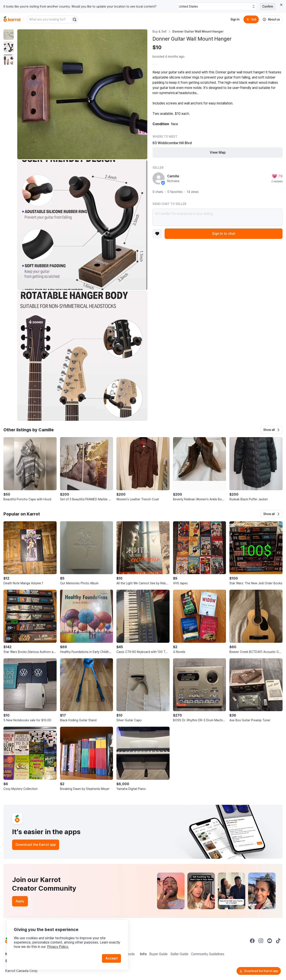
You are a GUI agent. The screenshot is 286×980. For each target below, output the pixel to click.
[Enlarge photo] (82, 94)
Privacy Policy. (58, 947)
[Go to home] (12, 19)
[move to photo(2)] (9, 47)
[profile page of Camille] (159, 178)
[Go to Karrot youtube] (270, 941)
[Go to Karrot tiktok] (278, 941)
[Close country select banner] (281, 5)
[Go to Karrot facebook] (252, 941)
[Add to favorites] (157, 234)
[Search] (75, 19)
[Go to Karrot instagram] (261, 941)
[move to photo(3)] (9, 60)
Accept (111, 958)
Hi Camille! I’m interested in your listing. (218, 217)
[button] (272, 430)
